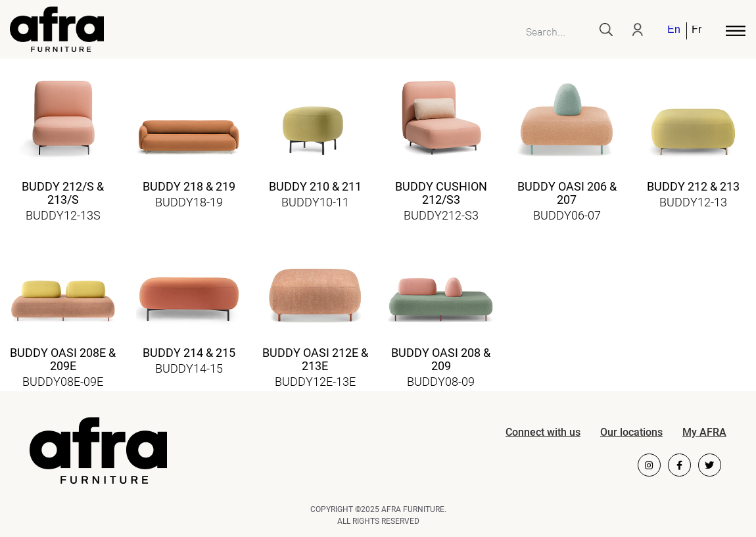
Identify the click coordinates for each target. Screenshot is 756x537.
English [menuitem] (673, 31)
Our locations (631, 432)
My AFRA (704, 432)
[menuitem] (674, 31)
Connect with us (543, 432)
